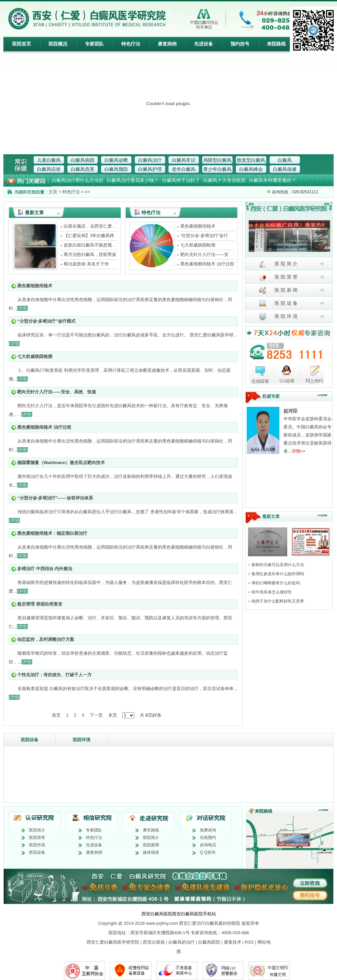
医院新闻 (151, 845)
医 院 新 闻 (278, 290)
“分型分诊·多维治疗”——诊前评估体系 (55, 498)
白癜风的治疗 (182, 942)
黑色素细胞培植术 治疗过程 (207, 264)
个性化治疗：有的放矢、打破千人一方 (54, 675)
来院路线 (276, 44)
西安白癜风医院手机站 (194, 914)
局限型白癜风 (217, 160)
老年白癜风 (184, 169)
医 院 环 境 (278, 317)
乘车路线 (151, 830)
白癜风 (285, 160)
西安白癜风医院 (157, 914)
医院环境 (82, 740)
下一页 (96, 715)
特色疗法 (131, 44)
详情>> (298, 451)
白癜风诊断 (116, 160)
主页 (53, 192)
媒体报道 (151, 852)
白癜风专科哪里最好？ (273, 180)
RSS (249, 942)
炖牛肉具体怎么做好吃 (272, 592)
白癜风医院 (209, 942)
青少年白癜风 (217, 169)
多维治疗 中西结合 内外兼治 (45, 569)
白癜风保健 (285, 169)
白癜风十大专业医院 (224, 180)
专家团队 (94, 44)
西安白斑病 (154, 942)
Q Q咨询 (208, 852)
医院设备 (30, 740)
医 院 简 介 (278, 264)
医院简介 (37, 830)
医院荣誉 (37, 838)
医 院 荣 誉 (278, 277)
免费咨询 (208, 830)
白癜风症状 (49, 169)
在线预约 (208, 838)
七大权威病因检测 (198, 245)
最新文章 (34, 213)
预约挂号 (240, 44)
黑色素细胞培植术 (198, 226)
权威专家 (271, 396)
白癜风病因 (83, 160)
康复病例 (167, 44)
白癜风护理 (150, 169)
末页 (113, 715)
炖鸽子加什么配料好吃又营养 (278, 601)
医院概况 (58, 44)
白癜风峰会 (251, 169)
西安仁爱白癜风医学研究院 (113, 942)
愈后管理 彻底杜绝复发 (40, 604)
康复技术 (233, 942)
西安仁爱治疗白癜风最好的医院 (210, 923)
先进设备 (204, 44)
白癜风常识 (184, 160)
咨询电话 (208, 845)
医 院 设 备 (278, 304)
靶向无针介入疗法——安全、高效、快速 (57, 392)
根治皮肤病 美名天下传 (86, 264)
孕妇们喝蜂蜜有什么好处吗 (276, 583)
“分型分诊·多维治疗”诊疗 (204, 236)
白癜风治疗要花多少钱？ (133, 180)
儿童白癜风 (49, 160)
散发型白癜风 (251, 160)
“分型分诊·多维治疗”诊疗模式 (46, 321)
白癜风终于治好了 (181, 180)
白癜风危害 (83, 169)
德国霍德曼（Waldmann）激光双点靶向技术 (61, 463)
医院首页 (22, 44)
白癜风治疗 (150, 160)
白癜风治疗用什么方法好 (78, 180)
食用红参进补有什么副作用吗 (278, 574)
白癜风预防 (116, 169)
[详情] (22, 308)
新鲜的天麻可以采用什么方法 (278, 565)
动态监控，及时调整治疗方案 (46, 639)
